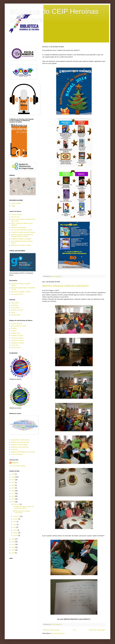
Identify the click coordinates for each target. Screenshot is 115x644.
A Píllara (14, 331)
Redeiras (14, 328)
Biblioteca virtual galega (19, 227)
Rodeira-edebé (16, 315)
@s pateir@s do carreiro (19, 326)
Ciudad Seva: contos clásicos (20, 440)
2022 (13, 480)
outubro (16, 519)
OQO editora (15, 303)
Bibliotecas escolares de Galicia (21, 245)
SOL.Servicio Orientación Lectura (22, 230)
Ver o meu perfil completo (17, 466)
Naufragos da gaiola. (18, 343)
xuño (15, 522)
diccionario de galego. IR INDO (21, 292)
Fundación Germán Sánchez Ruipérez (23, 232)
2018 (13, 491)
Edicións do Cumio (17, 310)
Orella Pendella (16, 203)
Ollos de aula (15, 217)
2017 (13, 494)
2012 (13, 542)
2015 (13, 499)
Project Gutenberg (17, 454)
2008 (13, 553)
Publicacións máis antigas (97, 630)
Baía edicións (15, 308)
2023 (13, 477)
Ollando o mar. (16, 333)
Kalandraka (15, 305)
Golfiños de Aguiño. (17, 336)
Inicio (74, 630)
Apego (13, 206)
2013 (13, 539)
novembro (17, 516)
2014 (13, 502)
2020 (13, 485)
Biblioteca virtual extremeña (20, 447)
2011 (13, 544)
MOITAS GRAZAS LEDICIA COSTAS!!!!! (65, 286)
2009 (13, 550)
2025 (13, 474)
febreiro (16, 533)
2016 (13, 496)
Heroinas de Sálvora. (18, 340)
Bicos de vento (16, 348)
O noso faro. (15, 345)
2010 (13, 547)
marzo (15, 530)
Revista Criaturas (17, 215)
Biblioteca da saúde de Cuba (20, 442)
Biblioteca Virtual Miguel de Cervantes (23, 452)
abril (15, 527)
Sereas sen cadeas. (17, 338)
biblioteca (15, 463)
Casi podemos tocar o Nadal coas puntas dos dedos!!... (23, 507)
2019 (13, 488)
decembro (17, 504)
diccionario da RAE (17, 294)
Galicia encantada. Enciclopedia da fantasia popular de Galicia (22, 236)
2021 (13, 482)
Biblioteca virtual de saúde (19, 445)
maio (15, 525)
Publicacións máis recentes (51, 630)
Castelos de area (16, 324)
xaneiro (16, 536)
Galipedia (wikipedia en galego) (21, 239)
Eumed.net (15, 449)
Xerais (13, 313)
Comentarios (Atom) (58, 633)
